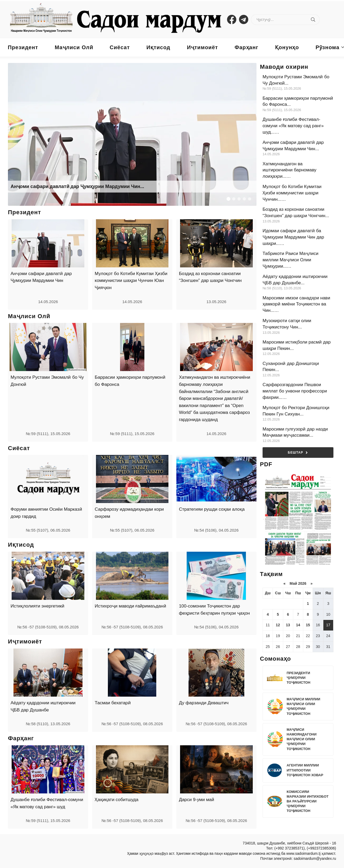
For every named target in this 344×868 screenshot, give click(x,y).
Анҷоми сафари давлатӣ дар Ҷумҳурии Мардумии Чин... (77, 186)
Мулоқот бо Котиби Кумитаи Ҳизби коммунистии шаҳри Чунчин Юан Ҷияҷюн (131, 281)
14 (298, 625)
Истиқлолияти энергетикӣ (38, 606)
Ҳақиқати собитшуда (116, 800)
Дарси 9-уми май (197, 800)
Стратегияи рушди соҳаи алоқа (212, 509)
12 (278, 625)
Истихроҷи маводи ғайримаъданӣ (130, 606)
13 (288, 625)
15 (308, 625)
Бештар (298, 453)
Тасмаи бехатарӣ (113, 703)
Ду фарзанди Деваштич (204, 703)
